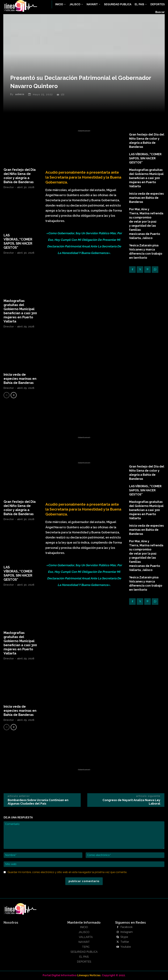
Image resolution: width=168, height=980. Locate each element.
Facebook (126, 927)
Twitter (125, 942)
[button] (160, 12)
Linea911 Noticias (89, 975)
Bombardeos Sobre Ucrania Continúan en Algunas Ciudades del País (38, 802)
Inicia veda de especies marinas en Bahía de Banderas (20, 379)
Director (9, 187)
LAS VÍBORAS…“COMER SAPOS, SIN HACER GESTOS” (18, 241)
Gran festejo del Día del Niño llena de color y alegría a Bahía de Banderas (20, 176)
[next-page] (14, 395)
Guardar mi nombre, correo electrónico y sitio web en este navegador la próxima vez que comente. (67, 872)
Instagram (127, 932)
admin (20, 94)
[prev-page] (7, 395)
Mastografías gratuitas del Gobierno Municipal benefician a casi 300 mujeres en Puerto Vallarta (20, 311)
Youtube (126, 947)
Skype (124, 937)
